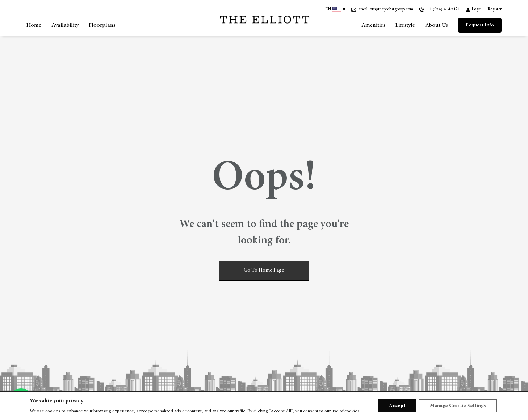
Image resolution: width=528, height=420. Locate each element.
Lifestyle (405, 25)
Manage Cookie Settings (458, 406)
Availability (65, 25)
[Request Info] (480, 25)
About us (437, 25)
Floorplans (102, 25)
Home (34, 25)
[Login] (474, 9)
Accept (397, 406)
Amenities (373, 25)
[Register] (495, 9)
